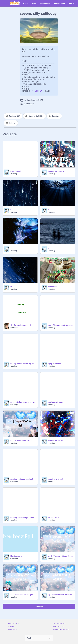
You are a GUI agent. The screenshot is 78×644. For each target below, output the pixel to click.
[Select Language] (39, 638)
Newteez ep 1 (16, 556)
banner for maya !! (56, 171)
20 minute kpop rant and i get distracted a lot (23, 402)
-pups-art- (14, 328)
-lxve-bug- (14, 174)
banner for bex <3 (56, 441)
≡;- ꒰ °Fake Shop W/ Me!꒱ (21, 441)
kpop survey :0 (54, 364)
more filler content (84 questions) (61, 325)
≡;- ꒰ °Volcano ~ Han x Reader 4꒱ (61, 556)
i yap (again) (16, 171)
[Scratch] (15, 3)
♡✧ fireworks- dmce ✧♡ (21, 325)
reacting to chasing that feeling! (23, 518)
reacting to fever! (55, 479)
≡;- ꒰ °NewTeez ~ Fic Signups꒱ (23, 595)
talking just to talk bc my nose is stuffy (23, 364)
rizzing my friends (56, 402)
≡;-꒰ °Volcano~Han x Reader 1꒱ (61, 595)
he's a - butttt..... (55, 518)
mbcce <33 (53, 287)
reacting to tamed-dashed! (22, 479)
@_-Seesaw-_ (38, 91)
